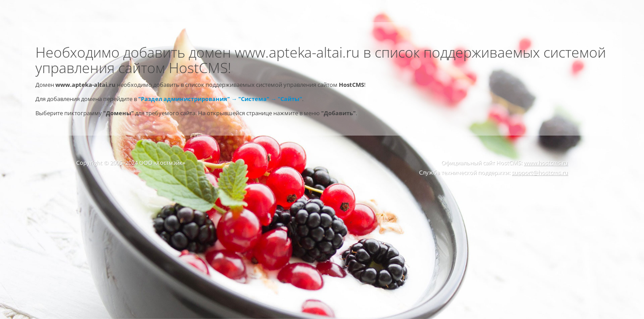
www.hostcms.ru (546, 163)
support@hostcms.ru (540, 172)
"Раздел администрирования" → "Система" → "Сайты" (220, 99)
